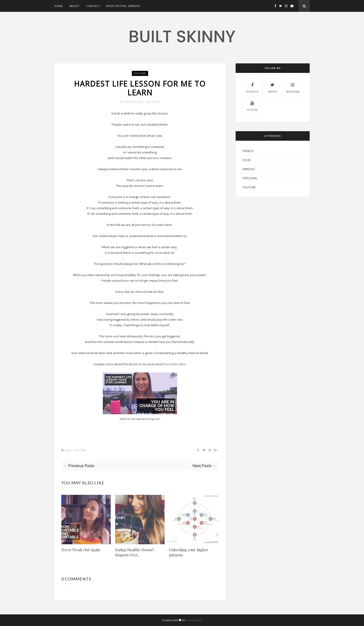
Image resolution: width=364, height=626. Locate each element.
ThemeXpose (194, 620)
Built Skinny (182, 36)
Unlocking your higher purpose (189, 552)
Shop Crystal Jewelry (123, 6)
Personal (250, 178)
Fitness (248, 151)
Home (59, 6)
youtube (252, 105)
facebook (252, 87)
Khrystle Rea (134, 102)
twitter (273, 87)
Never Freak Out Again (81, 550)
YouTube (140, 73)
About (75, 6)
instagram (293, 87)
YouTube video (175, 364)
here (157, 419)
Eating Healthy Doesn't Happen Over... (135, 552)
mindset (249, 169)
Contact (93, 6)
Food (247, 160)
